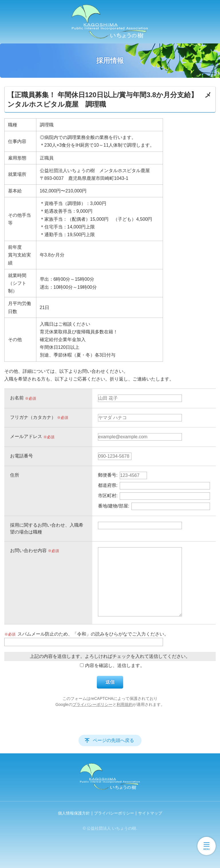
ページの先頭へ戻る (113, 740)
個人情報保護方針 (74, 813)
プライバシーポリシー (93, 704)
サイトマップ (150, 813)
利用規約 (125, 704)
